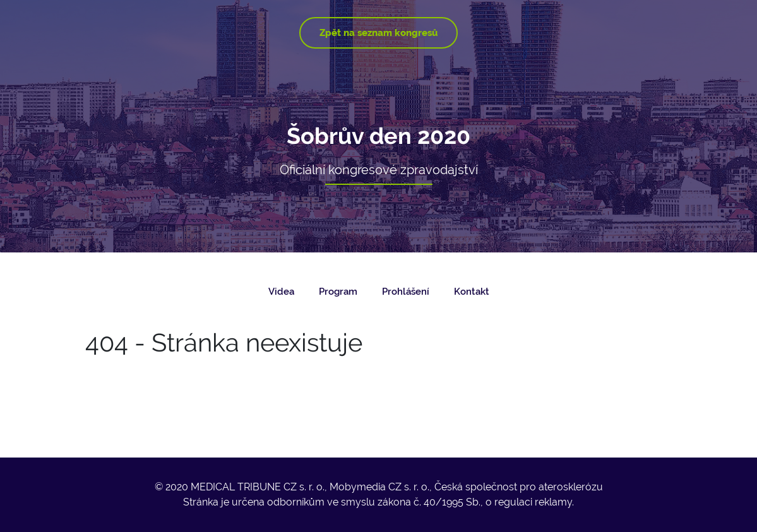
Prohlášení (406, 292)
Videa (281, 292)
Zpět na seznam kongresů (378, 33)
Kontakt (472, 292)
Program (338, 292)
